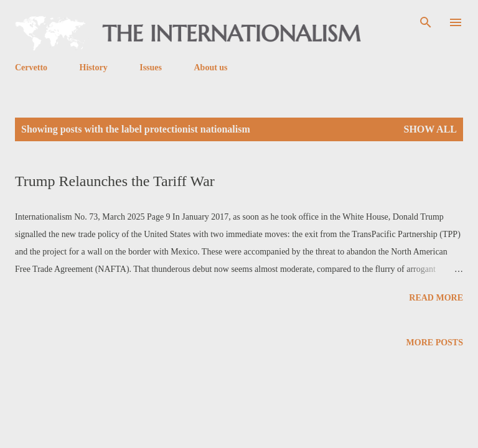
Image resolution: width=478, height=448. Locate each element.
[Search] (426, 22)
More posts (435, 343)
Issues (151, 68)
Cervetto (31, 68)
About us (210, 68)
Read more (436, 298)
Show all (430, 129)
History (94, 68)
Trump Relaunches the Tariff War (115, 181)
